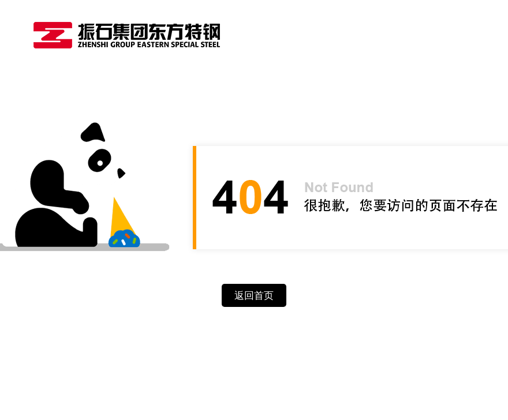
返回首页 (254, 296)
